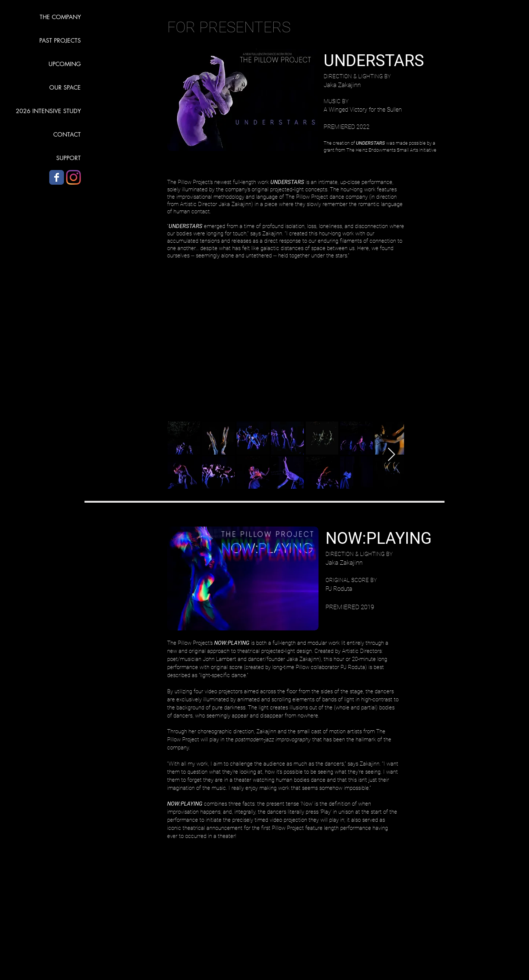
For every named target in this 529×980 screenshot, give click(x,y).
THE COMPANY (60, 17)
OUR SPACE (65, 88)
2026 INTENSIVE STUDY (48, 111)
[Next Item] (391, 455)
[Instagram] (73, 177)
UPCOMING (65, 64)
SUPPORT (69, 158)
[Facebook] (57, 177)
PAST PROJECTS (60, 41)
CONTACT (67, 135)
